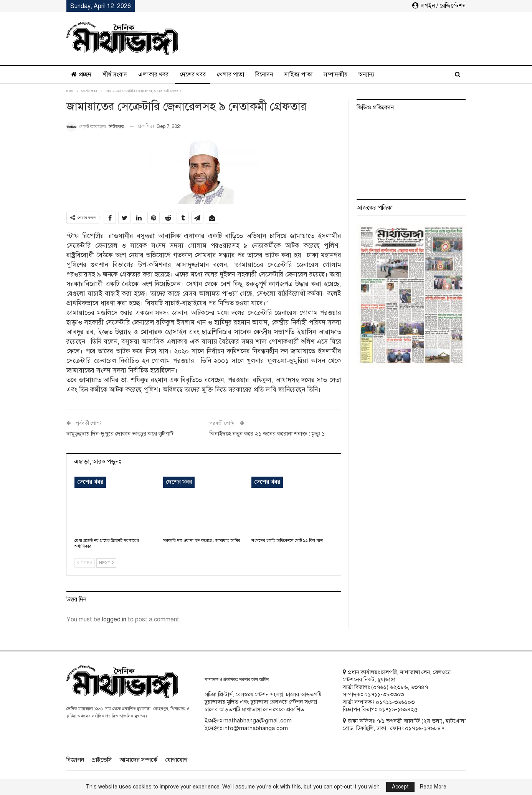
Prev (85, 563)
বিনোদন (264, 75)
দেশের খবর (193, 75)
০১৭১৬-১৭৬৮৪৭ (425, 728)
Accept (400, 787)
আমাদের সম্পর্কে (139, 760)
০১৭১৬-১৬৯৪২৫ (398, 709)
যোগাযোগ (176, 760)
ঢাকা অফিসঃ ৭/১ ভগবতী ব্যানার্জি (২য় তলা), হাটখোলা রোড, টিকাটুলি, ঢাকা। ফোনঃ (404, 725)
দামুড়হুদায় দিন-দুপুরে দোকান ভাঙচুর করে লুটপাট (120, 434)
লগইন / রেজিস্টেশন (439, 6)
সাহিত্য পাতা (298, 75)
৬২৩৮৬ (399, 687)
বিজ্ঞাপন (75, 760)
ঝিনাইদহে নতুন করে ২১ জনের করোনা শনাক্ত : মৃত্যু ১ (267, 434)
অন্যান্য (366, 75)
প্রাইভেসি (102, 760)
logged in (114, 619)
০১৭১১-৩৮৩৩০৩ (384, 694)
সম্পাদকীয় (335, 75)
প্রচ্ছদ (81, 75)
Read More (433, 787)
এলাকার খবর (153, 75)
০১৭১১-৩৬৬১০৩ (395, 702)
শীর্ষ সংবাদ (115, 75)
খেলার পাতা (230, 75)
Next (106, 563)
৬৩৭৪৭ (419, 687)
